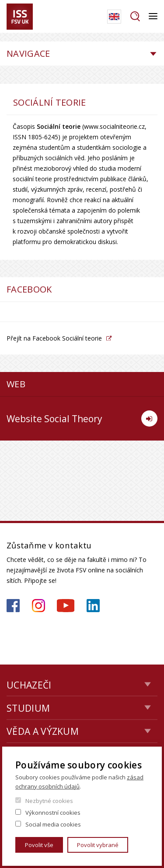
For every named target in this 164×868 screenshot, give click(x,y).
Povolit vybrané (98, 845)
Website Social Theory (82, 419)
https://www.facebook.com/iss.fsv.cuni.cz (13, 606)
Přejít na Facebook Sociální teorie (54, 338)
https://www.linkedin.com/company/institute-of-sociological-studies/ (93, 606)
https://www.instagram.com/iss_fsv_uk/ (38, 606)
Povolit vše (39, 845)
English (114, 17)
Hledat (135, 17)
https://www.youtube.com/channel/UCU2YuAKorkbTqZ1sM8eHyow (66, 606)
